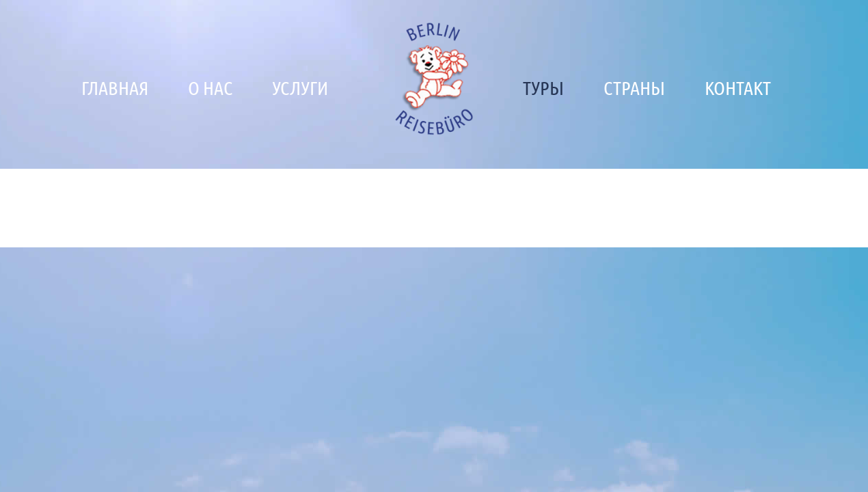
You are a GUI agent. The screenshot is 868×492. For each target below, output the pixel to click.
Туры (543, 87)
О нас (210, 87)
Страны (634, 87)
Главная (115, 87)
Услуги (300, 87)
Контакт (738, 87)
